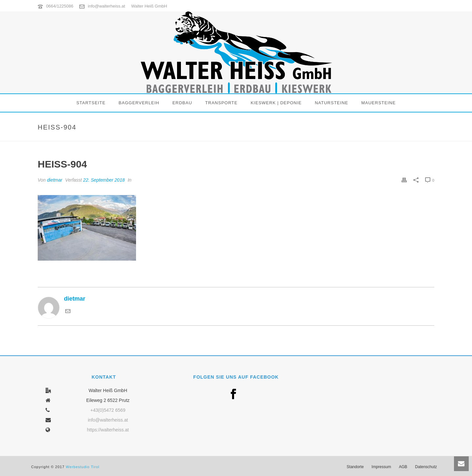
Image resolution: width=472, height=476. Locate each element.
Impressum (381, 467)
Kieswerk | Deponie (276, 103)
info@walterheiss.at (107, 6)
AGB (403, 467)
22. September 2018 (104, 180)
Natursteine (331, 103)
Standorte (355, 467)
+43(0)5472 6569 (108, 410)
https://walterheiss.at (108, 430)
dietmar (55, 180)
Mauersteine (378, 103)
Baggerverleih (139, 103)
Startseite (91, 103)
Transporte (221, 103)
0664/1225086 (60, 6)
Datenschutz (426, 467)
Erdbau (182, 103)
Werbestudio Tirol (83, 467)
